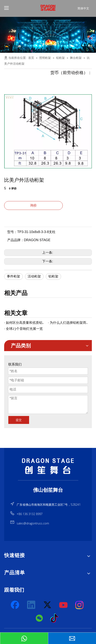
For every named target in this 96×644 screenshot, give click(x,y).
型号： (12, 232)
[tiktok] (55, 618)
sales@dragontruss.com (33, 523)
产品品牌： (16, 240)
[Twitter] (48, 605)
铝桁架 (53, 276)
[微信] (39, 618)
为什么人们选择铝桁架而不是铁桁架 (70, 323)
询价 (33, 205)
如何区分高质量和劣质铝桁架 (26, 323)
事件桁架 (14, 276)
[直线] (48, 480)
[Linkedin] (31, 605)
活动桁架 (34, 276)
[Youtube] (64, 605)
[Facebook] (15, 605)
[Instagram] (80, 605)
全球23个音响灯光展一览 (24, 329)
